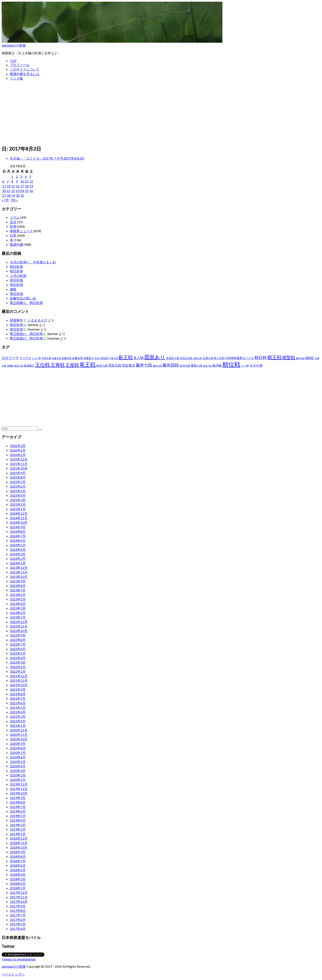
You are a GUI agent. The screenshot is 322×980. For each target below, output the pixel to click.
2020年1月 (18, 780)
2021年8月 (18, 694)
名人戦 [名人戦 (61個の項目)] (139, 358)
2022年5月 (18, 653)
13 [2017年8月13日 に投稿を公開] (4, 186)
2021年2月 (18, 721)
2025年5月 (18, 491)
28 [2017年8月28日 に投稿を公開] (9, 195)
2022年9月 (18, 635)
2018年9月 (18, 852)
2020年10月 (19, 739)
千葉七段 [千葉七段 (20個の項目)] (113, 358)
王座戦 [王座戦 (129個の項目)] (72, 365)
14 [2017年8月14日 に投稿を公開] (9, 186)
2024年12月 (19, 513)
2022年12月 (19, 622)
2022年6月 (18, 649)
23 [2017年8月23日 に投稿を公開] (18, 191)
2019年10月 (19, 793)
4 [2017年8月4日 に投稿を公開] (26, 177)
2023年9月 (18, 581)
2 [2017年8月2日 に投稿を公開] (17, 177)
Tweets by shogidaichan (19, 959)
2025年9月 (18, 473)
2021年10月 (19, 685)
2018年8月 (18, 856)
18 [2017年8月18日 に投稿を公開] (27, 186)
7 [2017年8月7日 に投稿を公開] (8, 181)
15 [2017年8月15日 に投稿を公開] (13, 186)
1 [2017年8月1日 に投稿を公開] (12, 177)
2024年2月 (18, 559)
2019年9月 (18, 798)
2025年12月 (19, 459)
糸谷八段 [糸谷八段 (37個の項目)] (102, 365)
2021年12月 (19, 676)
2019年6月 (18, 811)
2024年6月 (18, 540)
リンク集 (16, 78)
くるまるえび (37, 320)
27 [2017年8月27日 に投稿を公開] (4, 195)
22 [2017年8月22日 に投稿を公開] (13, 191)
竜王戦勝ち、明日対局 (26, 303)
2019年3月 (18, 825)
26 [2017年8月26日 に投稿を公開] (31, 191)
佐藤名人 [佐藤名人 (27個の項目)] (89, 358)
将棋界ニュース (21, 231)
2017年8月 (18, 911)
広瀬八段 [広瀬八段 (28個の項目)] (208, 358)
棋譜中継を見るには (25, 74)
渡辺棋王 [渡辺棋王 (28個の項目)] (29, 366)
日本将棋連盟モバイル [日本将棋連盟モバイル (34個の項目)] (239, 358)
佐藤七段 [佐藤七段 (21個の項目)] (56, 358)
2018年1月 (18, 888)
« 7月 (5, 200)
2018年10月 (19, 847)
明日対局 (16, 267)
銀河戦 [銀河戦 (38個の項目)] (217, 365)
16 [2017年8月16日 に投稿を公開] (18, 186)
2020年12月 (19, 730)
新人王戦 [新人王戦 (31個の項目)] (219, 358)
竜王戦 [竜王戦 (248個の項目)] (87, 365)
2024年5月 (18, 545)
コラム (15, 217)
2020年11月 (19, 735)
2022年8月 (18, 640)
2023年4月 (18, 604)
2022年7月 (18, 644)
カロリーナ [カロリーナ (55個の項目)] (10, 358)
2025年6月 (18, 486)
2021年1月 (18, 726)
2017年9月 (18, 906)
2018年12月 (19, 838)
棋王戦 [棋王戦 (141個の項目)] (274, 357)
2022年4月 (18, 658)
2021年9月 (18, 689)
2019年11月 (19, 789)
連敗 (13, 289)
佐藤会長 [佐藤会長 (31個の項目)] (77, 358)
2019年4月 (18, 820)
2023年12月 (19, 568)
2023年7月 (18, 590)
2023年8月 (18, 586)
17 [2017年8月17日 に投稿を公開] (22, 186)
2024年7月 (18, 536)
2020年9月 (18, 744)
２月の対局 (18, 276)
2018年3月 (18, 879)
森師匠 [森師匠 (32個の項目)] (310, 358)
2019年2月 (18, 829)
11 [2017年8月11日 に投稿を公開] (27, 181)
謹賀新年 (16, 320)
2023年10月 (19, 577)
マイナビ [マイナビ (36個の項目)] (25, 358)
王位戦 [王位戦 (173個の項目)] (43, 365)
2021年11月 (19, 680)
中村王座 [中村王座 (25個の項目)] (46, 358)
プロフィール (20, 65)
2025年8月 (18, 477)
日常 (13, 235)
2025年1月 (18, 509)
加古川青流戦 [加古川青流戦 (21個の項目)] (101, 358)
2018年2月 (18, 883)
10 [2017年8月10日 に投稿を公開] (22, 181)
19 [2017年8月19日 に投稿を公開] (31, 186)
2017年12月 (19, 893)
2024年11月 (19, 518)
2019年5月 (18, 816)
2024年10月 (19, 522)
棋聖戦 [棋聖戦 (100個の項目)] (289, 357)
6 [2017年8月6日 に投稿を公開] (3, 181)
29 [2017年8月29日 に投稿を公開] (13, 195)
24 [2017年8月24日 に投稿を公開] (22, 191)
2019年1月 (18, 834)
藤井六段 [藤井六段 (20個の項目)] (157, 366)
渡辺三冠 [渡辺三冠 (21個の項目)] (19, 366)
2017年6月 (18, 920)
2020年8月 (18, 748)
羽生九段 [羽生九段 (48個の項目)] (115, 365)
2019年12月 (19, 784)
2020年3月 (18, 771)
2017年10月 (19, 902)
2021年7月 (18, 698)
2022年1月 (18, 671)
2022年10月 (19, 631)
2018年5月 (18, 870)
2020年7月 (18, 753)
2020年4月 (18, 766)
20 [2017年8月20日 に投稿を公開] (4, 191)
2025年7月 (18, 482)
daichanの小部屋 (14, 45)
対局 (13, 226)
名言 (13, 222)
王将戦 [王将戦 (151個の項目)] (58, 365)
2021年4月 (18, 712)
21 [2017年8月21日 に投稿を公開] (9, 191)
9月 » (14, 200)
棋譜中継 (16, 244)
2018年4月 (18, 874)
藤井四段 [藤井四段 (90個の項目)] (171, 365)
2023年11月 (19, 572)
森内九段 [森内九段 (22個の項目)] (300, 358)
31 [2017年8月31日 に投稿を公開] (22, 195)
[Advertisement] (161, 113)
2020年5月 (18, 762)
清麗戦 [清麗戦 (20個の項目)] (10, 366)
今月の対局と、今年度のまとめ (33, 262)
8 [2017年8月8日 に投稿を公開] (12, 181)
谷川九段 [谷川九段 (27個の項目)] (185, 366)
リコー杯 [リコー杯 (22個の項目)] (36, 358)
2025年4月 (18, 495)
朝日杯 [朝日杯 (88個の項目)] (261, 357)
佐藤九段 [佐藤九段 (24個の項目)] (67, 358)
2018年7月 (18, 861)
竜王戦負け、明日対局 (26, 334)
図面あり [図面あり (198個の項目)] (155, 357)
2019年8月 (18, 802)
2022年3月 (18, 662)
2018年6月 (18, 865)
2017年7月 (18, 915)
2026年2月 (18, 450)
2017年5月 (18, 924)
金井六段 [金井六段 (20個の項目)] (207, 366)
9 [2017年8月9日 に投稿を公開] (17, 181)
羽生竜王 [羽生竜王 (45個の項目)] (129, 365)
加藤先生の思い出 (23, 298)
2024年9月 (18, 527)
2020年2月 (18, 775)
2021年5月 (18, 707)
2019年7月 (18, 807)
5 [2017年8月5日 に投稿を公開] (30, 177)
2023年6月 (18, 595)
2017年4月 (18, 929)
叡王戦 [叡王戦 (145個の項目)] (126, 357)
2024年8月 (18, 531)
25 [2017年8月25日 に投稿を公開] (27, 191)
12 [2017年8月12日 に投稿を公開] (31, 181)
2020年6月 (18, 757)
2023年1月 (18, 617)
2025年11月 (19, 464)
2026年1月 (18, 455)
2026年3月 (18, 446)
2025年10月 (19, 468)
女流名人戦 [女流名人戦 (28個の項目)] (173, 358)
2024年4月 (18, 549)
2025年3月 (18, 500)
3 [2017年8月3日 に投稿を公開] (21, 177)
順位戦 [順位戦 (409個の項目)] (231, 364)
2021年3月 (18, 716)
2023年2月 (18, 613)
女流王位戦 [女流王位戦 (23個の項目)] (186, 358)
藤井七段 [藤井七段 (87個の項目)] (144, 365)
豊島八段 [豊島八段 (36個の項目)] (197, 365)
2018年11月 (19, 843)
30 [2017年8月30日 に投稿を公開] (18, 195)
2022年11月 (19, 626)
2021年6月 (18, 703)
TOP (13, 61)
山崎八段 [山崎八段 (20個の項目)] (197, 358)
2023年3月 (18, 608)
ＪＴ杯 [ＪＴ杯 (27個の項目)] (245, 366)
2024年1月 (18, 563)
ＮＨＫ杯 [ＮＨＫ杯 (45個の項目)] (256, 365)
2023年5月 (18, 599)
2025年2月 (18, 504)
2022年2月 (18, 667)
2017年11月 (19, 897)
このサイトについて (25, 69)
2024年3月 (18, 554)
